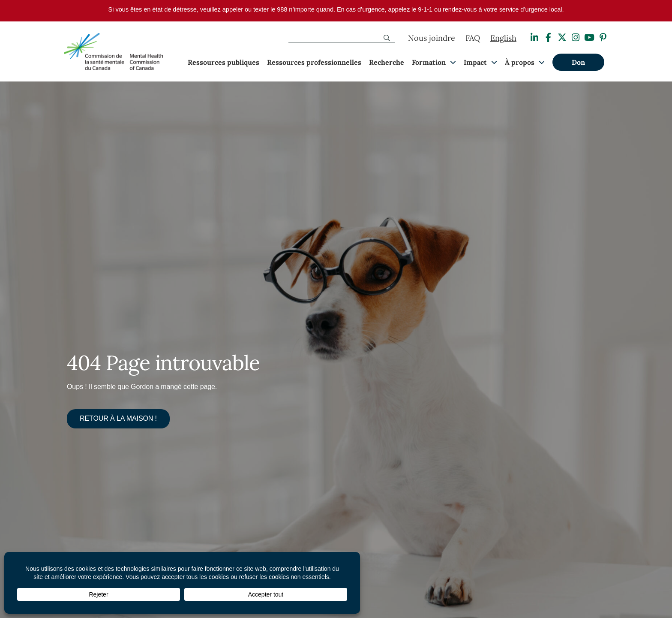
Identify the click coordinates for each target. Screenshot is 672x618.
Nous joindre (432, 38)
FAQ (473, 38)
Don (578, 62)
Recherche (387, 62)
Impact (475, 62)
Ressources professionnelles (314, 62)
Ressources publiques (223, 62)
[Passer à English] (503, 38)
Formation (429, 62)
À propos (520, 62)
